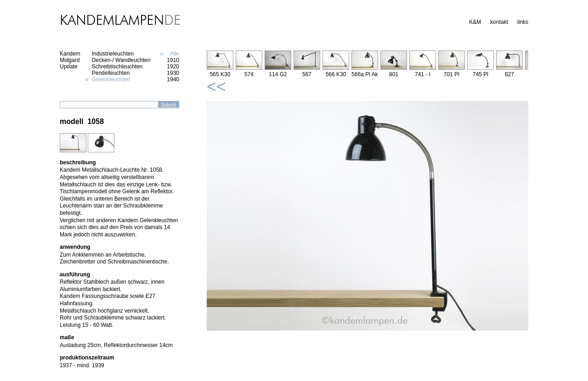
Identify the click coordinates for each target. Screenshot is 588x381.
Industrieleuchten (113, 54)
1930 (173, 73)
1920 (173, 67)
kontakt (499, 22)
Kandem (70, 54)
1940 (173, 79)
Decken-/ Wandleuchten (121, 60)
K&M (475, 22)
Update (69, 67)
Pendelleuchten (111, 73)
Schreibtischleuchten (117, 67)
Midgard (70, 60)
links (523, 22)
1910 (173, 60)
